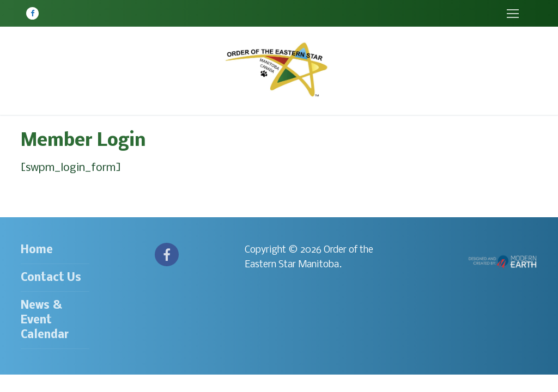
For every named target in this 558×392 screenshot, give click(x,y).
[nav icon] (512, 13)
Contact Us (51, 278)
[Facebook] (32, 13)
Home (37, 250)
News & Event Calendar (45, 320)
